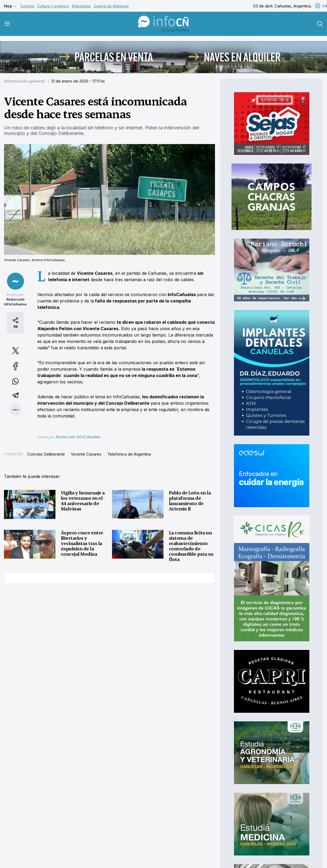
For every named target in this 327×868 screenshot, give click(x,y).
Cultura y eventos (53, 6)
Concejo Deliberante (46, 454)
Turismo (27, 6)
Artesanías (81, 6)
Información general (25, 81)
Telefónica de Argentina (129, 454)
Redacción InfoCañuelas (78, 437)
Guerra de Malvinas (111, 6)
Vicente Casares (86, 454)
